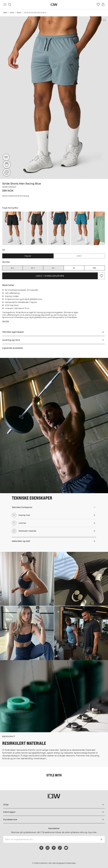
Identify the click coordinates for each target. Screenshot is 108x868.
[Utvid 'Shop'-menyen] (54, 805)
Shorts (19, 13)
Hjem (5, 13)
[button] (54, 340)
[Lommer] (6, 165)
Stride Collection (9, 187)
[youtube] (66, 848)
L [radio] (53, 268)
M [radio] (33, 268)
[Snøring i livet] (6, 157)
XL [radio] (74, 268)
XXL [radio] (95, 268)
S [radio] (12, 268)
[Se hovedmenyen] (5, 5)
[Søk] (10, 5)
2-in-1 (79, 256)
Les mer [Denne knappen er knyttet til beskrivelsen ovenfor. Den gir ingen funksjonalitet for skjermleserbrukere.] (6, 321)
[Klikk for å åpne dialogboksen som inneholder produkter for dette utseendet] (27, 579)
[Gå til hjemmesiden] (54, 5)
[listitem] (13, 228)
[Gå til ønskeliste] (98, 5)
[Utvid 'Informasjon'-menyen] (54, 812)
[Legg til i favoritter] (101, 276)
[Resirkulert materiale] (6, 173)
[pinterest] (54, 848)
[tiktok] (60, 848)
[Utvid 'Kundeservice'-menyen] (54, 820)
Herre (12, 13)
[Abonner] (101, 839)
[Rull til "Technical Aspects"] (54, 332)
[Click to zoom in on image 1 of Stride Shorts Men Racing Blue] (54, 98)
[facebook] (41, 848)
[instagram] (48, 848)
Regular (28, 256)
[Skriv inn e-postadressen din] (50, 839)
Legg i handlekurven (50, 276)
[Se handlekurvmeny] (103, 5)
